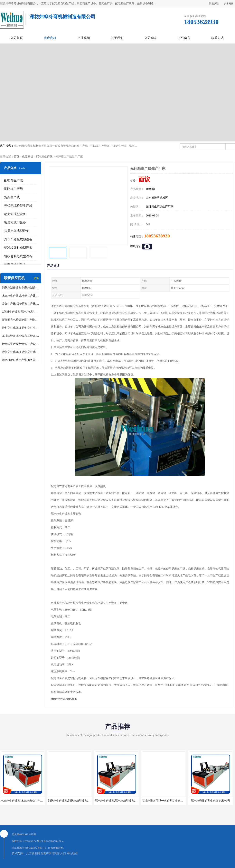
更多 (36, 278)
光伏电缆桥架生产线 (18, 206)
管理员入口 (59, 853)
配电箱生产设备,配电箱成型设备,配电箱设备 (122, 801)
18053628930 (157, 236)
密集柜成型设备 (15, 222)
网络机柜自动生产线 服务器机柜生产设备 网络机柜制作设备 (21, 360)
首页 (16, 157)
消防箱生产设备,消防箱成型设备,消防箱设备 (75, 801)
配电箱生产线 (44, 157)
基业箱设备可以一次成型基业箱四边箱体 (167, 801)
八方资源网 (33, 853)
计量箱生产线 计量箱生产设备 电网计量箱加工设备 (21, 344)
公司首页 (17, 38)
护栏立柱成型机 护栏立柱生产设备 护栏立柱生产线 (21, 328)
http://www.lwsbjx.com (64, 699)
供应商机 (50, 38)
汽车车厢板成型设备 (18, 239)
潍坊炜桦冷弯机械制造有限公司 (30, 848)
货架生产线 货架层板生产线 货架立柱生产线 (21, 304)
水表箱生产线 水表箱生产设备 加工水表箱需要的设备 (21, 296)
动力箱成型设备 (15, 214)
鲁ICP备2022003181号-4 (50, 841)
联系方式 (218, 38)
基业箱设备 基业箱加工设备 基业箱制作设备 (21, 336)
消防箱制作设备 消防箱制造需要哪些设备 (21, 288)
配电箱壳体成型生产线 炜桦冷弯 (211, 801)
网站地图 (72, 853)
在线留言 (184, 38)
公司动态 (151, 38)
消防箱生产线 (14, 189)
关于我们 (117, 38)
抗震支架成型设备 (17, 231)
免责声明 (46, 853)
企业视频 (84, 38)
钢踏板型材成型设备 (18, 248)
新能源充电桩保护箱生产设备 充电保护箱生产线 (21, 320)
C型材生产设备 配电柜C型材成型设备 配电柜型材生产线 (21, 312)
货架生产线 (12, 197)
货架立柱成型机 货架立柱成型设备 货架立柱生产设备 (21, 352)
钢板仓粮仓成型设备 (18, 256)
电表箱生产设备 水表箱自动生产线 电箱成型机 (29, 801)
